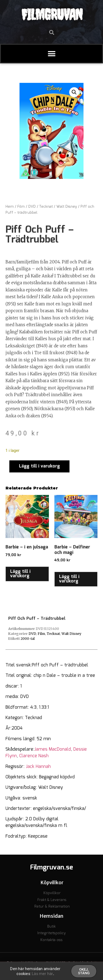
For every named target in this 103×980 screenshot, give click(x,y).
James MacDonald (53, 749)
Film (21, 207)
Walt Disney (67, 207)
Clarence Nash (34, 756)
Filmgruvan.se (52, 868)
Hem (10, 207)
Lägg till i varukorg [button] (20, 574)
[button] (51, 32)
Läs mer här (42, 975)
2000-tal (28, 639)
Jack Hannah (38, 767)
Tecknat (46, 207)
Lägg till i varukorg (39, 466)
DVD (32, 207)
